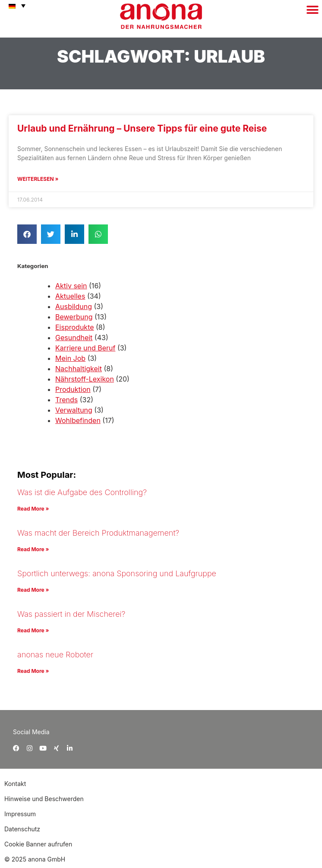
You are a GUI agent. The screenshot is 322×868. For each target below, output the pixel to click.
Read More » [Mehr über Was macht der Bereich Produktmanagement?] (33, 549)
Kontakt (16, 784)
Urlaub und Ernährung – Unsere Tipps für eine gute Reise (142, 128)
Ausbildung (74, 306)
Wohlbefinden (78, 420)
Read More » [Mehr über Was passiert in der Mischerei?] (33, 630)
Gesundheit (74, 338)
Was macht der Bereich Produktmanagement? (98, 533)
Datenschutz (22, 829)
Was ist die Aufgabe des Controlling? (82, 492)
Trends (66, 400)
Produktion (73, 389)
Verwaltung (74, 410)
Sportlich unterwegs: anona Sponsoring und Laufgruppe (117, 573)
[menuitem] (15, 6)
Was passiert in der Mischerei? (71, 614)
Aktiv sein (71, 286)
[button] (312, 10)
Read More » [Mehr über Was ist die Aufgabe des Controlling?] (33, 509)
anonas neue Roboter (55, 655)
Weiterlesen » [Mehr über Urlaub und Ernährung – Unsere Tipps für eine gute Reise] (38, 179)
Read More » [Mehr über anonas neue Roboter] (33, 671)
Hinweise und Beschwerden (44, 799)
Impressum (20, 814)
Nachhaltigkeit (79, 369)
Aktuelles (70, 296)
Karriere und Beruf (85, 348)
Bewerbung (74, 317)
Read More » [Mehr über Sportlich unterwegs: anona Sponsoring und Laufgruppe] (33, 590)
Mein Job (70, 358)
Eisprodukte (75, 327)
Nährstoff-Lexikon (85, 379)
